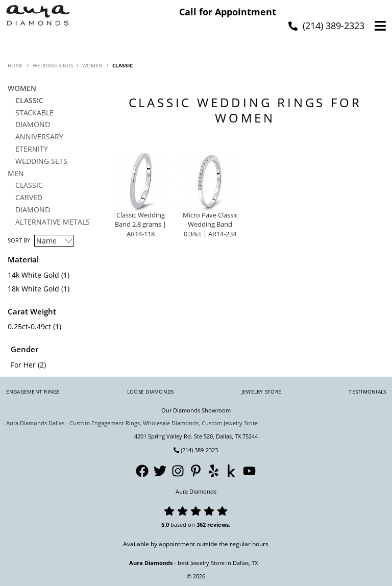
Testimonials (367, 392)
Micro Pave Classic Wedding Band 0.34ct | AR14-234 (210, 225)
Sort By (19, 240)
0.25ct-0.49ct (29, 326)
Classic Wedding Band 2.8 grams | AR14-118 (141, 225)
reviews (218, 524)
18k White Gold (33, 289)
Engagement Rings (33, 392)
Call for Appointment (228, 12)
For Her (23, 365)
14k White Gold (33, 275)
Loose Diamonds (151, 392)
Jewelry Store (261, 392)
